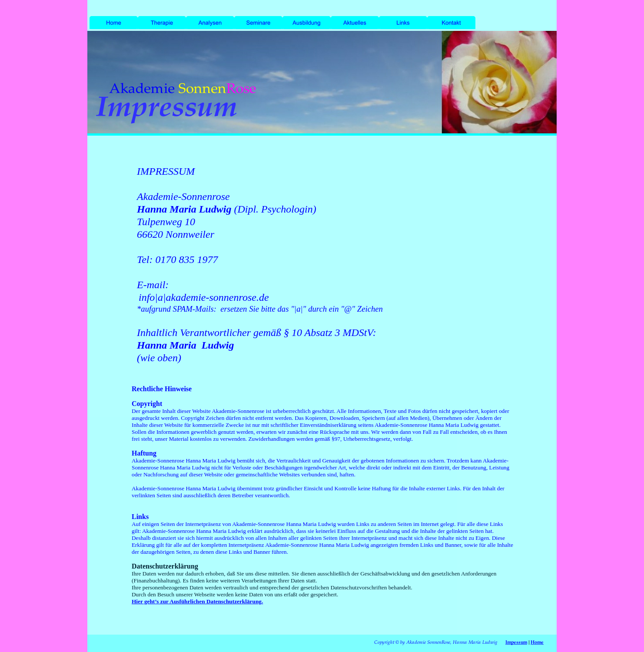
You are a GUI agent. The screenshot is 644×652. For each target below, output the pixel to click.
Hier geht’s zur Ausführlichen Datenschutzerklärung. (197, 601)
